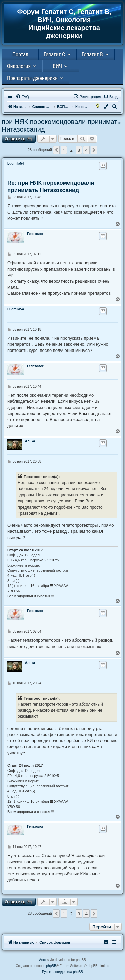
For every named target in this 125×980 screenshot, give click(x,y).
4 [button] (86, 150)
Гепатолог (35, 234)
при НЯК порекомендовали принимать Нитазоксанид (61, 125)
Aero (42, 960)
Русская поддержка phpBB (62, 972)
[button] (56, 150)
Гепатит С (54, 55)
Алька (30, 441)
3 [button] (79, 150)
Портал (20, 55)
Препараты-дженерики (32, 78)
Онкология (19, 66)
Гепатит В (92, 55)
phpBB (51, 966)
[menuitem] (22, 97)
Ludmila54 (15, 164)
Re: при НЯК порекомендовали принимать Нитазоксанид (51, 186)
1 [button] (64, 150)
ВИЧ (57, 66)
